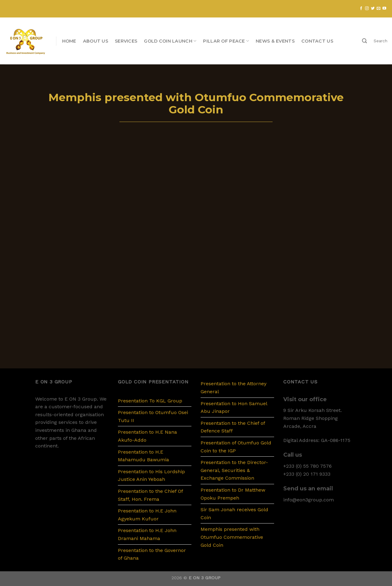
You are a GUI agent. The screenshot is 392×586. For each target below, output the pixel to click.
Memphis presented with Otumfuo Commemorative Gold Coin (232, 537)
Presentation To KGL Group (150, 401)
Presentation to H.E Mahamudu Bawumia (143, 456)
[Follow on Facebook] (361, 9)
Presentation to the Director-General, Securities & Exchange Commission (234, 470)
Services (126, 41)
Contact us (317, 41)
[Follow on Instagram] (367, 9)
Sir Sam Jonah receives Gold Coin (234, 514)
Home (69, 41)
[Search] (364, 41)
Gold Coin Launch (170, 41)
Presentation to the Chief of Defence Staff (233, 427)
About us (96, 41)
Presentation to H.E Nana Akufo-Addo (147, 436)
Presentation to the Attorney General (234, 388)
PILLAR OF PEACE (226, 41)
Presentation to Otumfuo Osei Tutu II (153, 416)
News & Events (275, 41)
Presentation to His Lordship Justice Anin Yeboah (151, 476)
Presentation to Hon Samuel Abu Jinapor (234, 407)
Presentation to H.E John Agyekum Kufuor (147, 515)
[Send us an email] (379, 9)
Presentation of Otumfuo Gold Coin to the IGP (236, 447)
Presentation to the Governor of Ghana (152, 554)
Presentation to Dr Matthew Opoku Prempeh (233, 494)
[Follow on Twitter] (373, 9)
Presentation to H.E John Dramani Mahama (147, 534)
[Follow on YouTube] (384, 9)
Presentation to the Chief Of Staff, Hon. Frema (150, 495)
